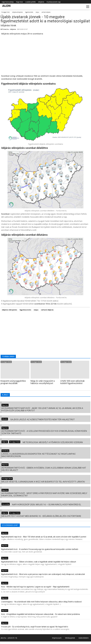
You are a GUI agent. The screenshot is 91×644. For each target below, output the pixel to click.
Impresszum (57, 638)
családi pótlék (30, 2)
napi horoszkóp (8, 2)
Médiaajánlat (70, 638)
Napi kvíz (19, 2)
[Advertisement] (45, 55)
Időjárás (41, 2)
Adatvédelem (84, 638)
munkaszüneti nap (54, 2)
